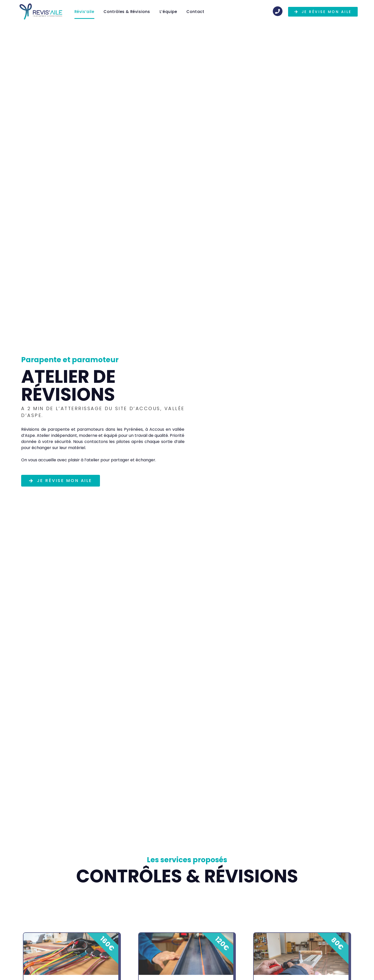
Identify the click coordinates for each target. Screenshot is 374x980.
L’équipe (168, 12)
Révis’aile (84, 12)
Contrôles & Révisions (127, 12)
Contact (195, 12)
